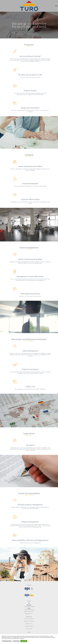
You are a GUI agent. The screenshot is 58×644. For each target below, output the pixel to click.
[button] (56, 6)
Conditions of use (29, 624)
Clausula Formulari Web (29, 621)
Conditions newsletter (29, 619)
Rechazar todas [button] (16, 641)
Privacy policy (29, 629)
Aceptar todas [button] (24, 641)
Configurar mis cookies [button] (7, 641)
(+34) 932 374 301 (30, 612)
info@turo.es (30, 614)
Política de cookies (29, 626)
